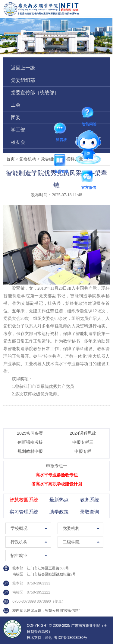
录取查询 (89, 512)
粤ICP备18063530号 (70, 638)
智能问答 (89, 114)
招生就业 (19, 555)
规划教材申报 (30, 451)
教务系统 (89, 500)
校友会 (18, 142)
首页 (11, 159)
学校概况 (19, 528)
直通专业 (61, 161)
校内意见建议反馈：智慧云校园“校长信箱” (46, 610)
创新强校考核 (30, 442)
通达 (49, 638)
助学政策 (59, 512)
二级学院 (71, 542)
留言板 (61, 129)
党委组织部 (23, 80)
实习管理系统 (24, 512)
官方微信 (89, 177)
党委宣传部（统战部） (35, 93)
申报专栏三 (83, 442)
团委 (16, 117)
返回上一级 (23, 68)
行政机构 (19, 542)
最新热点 (59, 500)
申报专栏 (83, 451)
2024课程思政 (83, 433)
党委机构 (30, 159)
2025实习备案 (30, 433)
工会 (16, 105)
